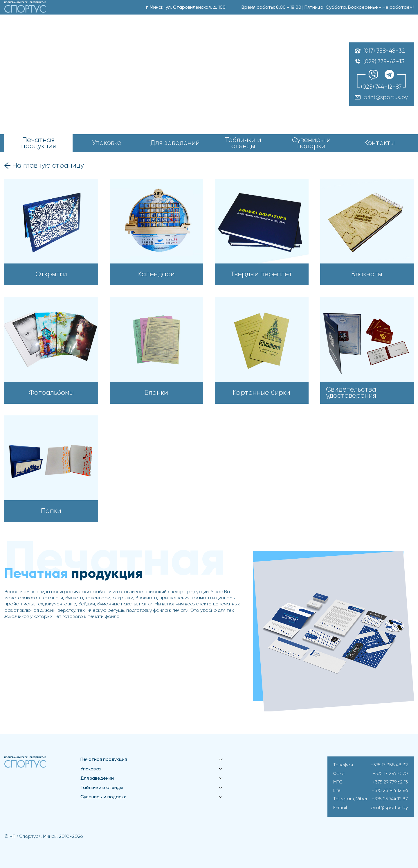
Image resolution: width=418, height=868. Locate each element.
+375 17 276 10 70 (390, 774)
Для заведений (175, 143)
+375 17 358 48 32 (389, 765)
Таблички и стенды (243, 143)
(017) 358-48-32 (384, 51)
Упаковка (107, 143)
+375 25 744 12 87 (390, 799)
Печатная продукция (39, 143)
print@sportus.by (386, 97)
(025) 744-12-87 (381, 87)
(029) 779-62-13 (384, 62)
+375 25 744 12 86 (390, 791)
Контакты (380, 143)
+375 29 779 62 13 (390, 782)
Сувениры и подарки (311, 143)
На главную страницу (48, 166)
